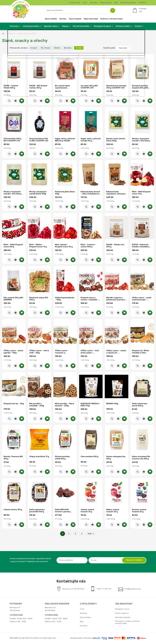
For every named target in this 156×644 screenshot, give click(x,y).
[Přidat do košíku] (22, 101)
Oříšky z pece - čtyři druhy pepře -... (90, 352)
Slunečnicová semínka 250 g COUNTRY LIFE (116, 87)
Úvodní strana (74, 3)
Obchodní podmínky (128, 3)
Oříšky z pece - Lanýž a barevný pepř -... (142, 299)
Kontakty (143, 3)
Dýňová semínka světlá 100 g (62, 458)
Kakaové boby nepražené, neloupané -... (116, 193)
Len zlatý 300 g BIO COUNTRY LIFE (89, 87)
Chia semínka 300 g (90, 457)
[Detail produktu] (16, 101)
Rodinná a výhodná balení (111, 19)
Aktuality (94, 3)
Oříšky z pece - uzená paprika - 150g (13, 352)
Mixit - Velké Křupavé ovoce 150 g (13, 246)
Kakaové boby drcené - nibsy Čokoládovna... (91, 193)
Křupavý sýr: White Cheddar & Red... (141, 352)
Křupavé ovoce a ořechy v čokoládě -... (90, 299)
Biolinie (57, 48)
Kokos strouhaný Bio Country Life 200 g (141, 458)
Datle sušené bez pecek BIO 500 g (37, 511)
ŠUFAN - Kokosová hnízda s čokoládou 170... (141, 246)
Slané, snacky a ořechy (27, 33)
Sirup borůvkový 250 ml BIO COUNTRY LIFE (39, 140)
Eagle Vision (52, 638)
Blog (116, 3)
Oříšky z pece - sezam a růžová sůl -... (116, 352)
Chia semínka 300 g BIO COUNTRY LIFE (12, 140)
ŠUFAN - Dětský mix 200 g (115, 246)
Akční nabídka (51, 19)
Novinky (63, 19)
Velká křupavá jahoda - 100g (65, 299)
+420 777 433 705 (104, 589)
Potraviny (11, 33)
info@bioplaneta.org (132, 589)
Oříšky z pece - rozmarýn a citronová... (62, 352)
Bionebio (68, 48)
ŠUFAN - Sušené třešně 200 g (11, 87)
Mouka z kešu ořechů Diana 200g (116, 140)
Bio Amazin (46, 48)
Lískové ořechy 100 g (13, 510)
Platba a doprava (122, 613)
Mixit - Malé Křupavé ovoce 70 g (141, 193)
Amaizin (34, 48)
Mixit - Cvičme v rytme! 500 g (88, 246)
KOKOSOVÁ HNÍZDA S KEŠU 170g (90, 405)
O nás (85, 3)
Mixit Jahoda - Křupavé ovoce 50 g (64, 246)
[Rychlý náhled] (9, 101)
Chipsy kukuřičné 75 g (39, 457)
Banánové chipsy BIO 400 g (39, 299)
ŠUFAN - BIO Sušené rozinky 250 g (38, 87)
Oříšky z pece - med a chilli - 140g (39, 352)
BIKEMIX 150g (112, 404)
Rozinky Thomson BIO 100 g (13, 458)
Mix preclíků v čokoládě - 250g (37, 405)
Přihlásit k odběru (134, 560)
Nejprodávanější (91, 19)
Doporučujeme (75, 19)
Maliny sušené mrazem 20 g (113, 511)
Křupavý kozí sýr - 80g (14, 404)
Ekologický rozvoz (122, 609)
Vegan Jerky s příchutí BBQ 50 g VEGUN (65, 140)
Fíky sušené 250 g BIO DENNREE (13, 299)
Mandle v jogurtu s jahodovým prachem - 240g (116, 299)
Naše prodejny (86, 617)
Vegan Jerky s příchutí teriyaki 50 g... (91, 140)
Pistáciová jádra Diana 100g (65, 193)
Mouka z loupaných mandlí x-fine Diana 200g (141, 140)
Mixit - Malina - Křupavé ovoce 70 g (38, 246)
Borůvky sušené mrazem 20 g (139, 511)
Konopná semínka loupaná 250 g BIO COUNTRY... (140, 87)
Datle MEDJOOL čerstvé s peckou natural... (63, 511)
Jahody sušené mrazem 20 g (87, 511)
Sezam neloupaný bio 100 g (116, 458)
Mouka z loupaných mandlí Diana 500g (38, 193)
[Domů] (3, 34)
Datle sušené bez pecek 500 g (140, 405)
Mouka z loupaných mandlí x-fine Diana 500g (12, 193)
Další (79, 48)
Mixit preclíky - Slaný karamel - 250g (64, 405)
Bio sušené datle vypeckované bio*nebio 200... (62, 87)
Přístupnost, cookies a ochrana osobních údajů (127, 622)
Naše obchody (106, 3)
